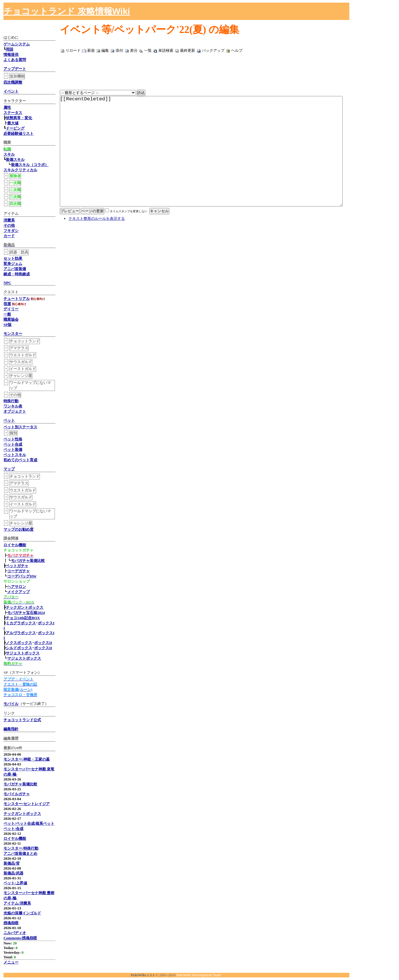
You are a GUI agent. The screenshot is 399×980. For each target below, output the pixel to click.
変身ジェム (13, 264)
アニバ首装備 (15, 269)
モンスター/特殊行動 (21, 848)
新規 (91, 50)
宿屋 (7, 304)
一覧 (148, 50)
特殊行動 (11, 401)
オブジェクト (15, 411)
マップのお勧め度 (18, 529)
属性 (7, 107)
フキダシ (11, 231)
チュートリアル (17, 299)
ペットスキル (15, 455)
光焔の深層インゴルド (22, 913)
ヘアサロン (17, 587)
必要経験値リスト (18, 133)
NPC (7, 283)
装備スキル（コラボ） (30, 165)
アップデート (15, 69)
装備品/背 (12, 863)
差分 (134, 50)
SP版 (8, 325)
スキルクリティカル (20, 170)
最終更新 (188, 50)
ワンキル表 (13, 406)
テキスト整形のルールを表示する (97, 247)
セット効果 (13, 258)
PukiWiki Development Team (199, 975)
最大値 (13, 123)
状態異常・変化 (19, 118)
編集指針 (11, 729)
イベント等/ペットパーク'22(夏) (133, 30)
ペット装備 (13, 450)
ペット (9, 420)
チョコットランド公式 (22, 720)
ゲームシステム (17, 44)
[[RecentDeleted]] (201, 166)
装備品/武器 (13, 873)
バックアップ (213, 50)
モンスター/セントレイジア (27, 804)
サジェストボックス (23, 653)
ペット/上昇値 (15, 883)
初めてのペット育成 (20, 460)
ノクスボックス (19, 643)
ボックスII (43, 643)
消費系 (9, 220)
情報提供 (11, 55)
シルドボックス (19, 648)
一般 (7, 314)
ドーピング (15, 128)
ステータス (13, 113)
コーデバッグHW (22, 576)
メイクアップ (18, 592)
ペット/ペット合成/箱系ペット (29, 823)
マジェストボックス (24, 658)
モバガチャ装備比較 (28, 561)
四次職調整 (13, 82)
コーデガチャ (18, 571)
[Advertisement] (331, 11)
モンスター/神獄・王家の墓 (27, 759)
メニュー (11, 962)
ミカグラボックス (21, 623)
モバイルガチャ (17, 794)
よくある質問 (15, 60)
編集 (105, 50)
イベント (11, 91)
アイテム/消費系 (17, 903)
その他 (9, 225)
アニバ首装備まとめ (20, 853)
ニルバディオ (15, 933)
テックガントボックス (25, 607)
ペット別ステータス (20, 427)
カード (9, 236)
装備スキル (15, 159)
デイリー (11, 309)
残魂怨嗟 (11, 923)
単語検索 (166, 50)
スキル (9, 154)
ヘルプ (237, 50)
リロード (73, 50)
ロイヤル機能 (15, 545)
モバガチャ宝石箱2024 (26, 613)
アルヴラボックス (21, 633)
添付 (119, 50)
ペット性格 (13, 439)
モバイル (11, 704)
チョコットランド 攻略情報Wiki (67, 11)
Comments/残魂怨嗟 (20, 938)
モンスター (13, 334)
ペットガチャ (17, 566)
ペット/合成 (13, 829)
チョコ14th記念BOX (23, 618)
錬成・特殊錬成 (17, 274)
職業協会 (11, 319)
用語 (10, 49)
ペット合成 (13, 444)
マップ (9, 469)
